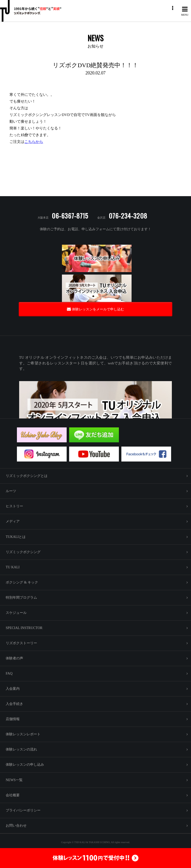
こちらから (34, 142)
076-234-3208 (128, 216)
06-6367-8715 (70, 216)
